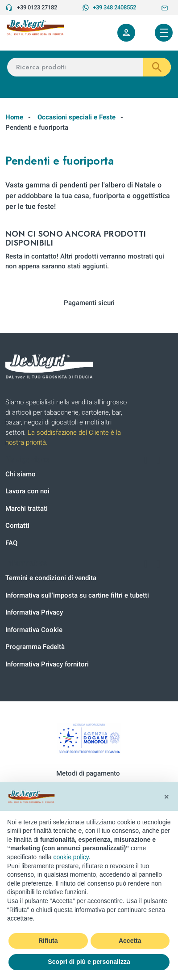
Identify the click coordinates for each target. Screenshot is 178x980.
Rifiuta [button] (48, 941)
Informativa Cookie (34, 630)
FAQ (11, 543)
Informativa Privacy (34, 612)
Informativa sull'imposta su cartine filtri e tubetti (77, 595)
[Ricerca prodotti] (89, 67)
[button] (166, 797)
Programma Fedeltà (35, 647)
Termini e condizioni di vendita (51, 578)
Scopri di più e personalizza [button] (89, 962)
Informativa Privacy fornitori (47, 664)
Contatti (17, 526)
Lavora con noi (27, 491)
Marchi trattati (27, 509)
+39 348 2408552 (109, 8)
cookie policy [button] (71, 857)
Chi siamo (21, 474)
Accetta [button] (130, 941)
